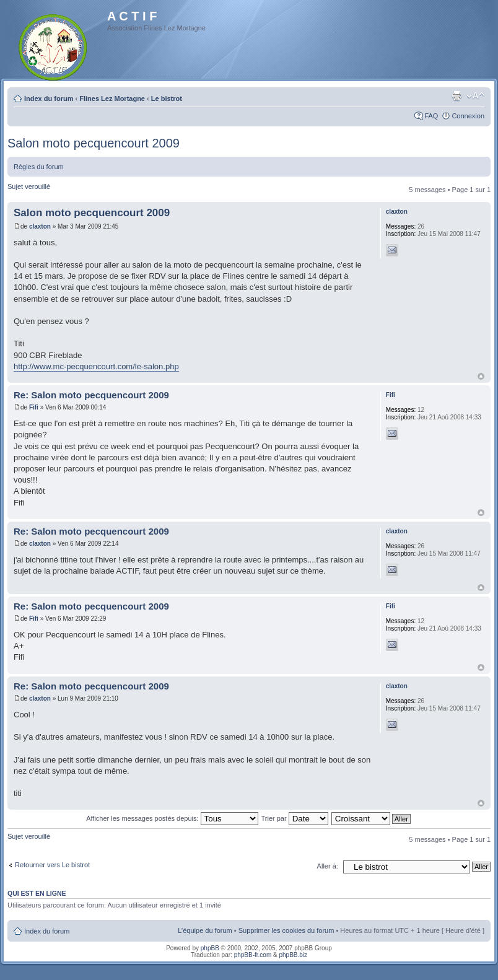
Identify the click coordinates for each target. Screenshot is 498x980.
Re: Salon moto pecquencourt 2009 (91, 395)
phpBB (210, 948)
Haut (481, 376)
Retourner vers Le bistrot (52, 865)
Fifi (34, 407)
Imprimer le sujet (456, 96)
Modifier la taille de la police (475, 96)
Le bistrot (167, 98)
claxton (40, 226)
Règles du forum (39, 167)
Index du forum (49, 98)
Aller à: (328, 866)
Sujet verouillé (29, 186)
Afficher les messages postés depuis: (172, 818)
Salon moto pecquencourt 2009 (94, 143)
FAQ (431, 116)
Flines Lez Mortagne (112, 98)
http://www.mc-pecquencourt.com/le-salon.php (96, 366)
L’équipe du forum (205, 930)
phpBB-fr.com (253, 955)
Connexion (468, 116)
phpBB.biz (293, 955)
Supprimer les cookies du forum (286, 930)
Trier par (294, 818)
